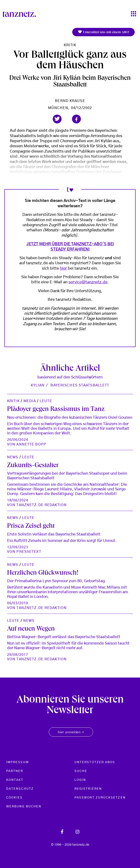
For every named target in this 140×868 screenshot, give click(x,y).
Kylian (38, 385)
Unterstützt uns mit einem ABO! (103, 32)
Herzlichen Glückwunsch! (43, 573)
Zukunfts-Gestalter (33, 466)
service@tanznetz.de (88, 282)
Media (30, 401)
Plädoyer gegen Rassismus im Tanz (56, 410)
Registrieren (88, 789)
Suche (81, 771)
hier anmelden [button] (71, 732)
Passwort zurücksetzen (100, 798)
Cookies (15, 798)
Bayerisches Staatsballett (80, 385)
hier (63, 269)
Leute (46, 401)
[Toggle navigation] (134, 14)
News (13, 457)
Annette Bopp (31, 444)
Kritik (70, 45)
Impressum (17, 762)
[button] (57, 119)
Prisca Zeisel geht (31, 526)
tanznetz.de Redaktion (42, 505)
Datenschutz (20, 789)
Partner (15, 771)
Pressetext (29, 552)
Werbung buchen (24, 807)
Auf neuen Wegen (31, 629)
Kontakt (15, 780)
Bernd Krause (70, 101)
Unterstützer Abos (95, 762)
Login (80, 780)
